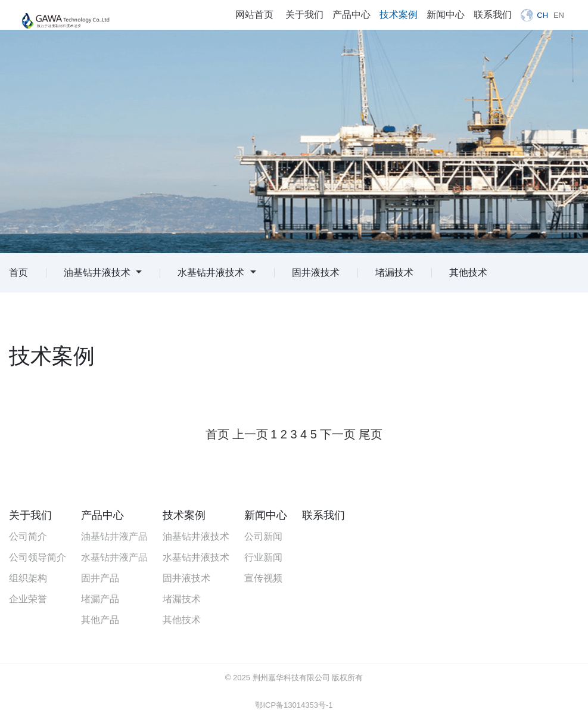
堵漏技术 (394, 273)
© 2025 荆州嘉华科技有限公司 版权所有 (294, 678)
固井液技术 (316, 273)
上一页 (250, 434)
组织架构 (28, 578)
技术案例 (399, 15)
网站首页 (254, 15)
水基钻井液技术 (217, 273)
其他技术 (468, 273)
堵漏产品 (100, 599)
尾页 (371, 434)
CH (542, 15)
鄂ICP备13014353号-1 (294, 705)
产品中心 (351, 15)
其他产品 (100, 620)
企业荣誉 (28, 599)
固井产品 (100, 578)
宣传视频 (263, 578)
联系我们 (493, 15)
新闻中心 (446, 15)
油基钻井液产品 (114, 536)
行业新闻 (263, 557)
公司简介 (28, 536)
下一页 (338, 434)
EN (559, 15)
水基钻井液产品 (114, 557)
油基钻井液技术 (103, 273)
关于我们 (304, 15)
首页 (18, 273)
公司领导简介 (38, 557)
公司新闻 (263, 536)
